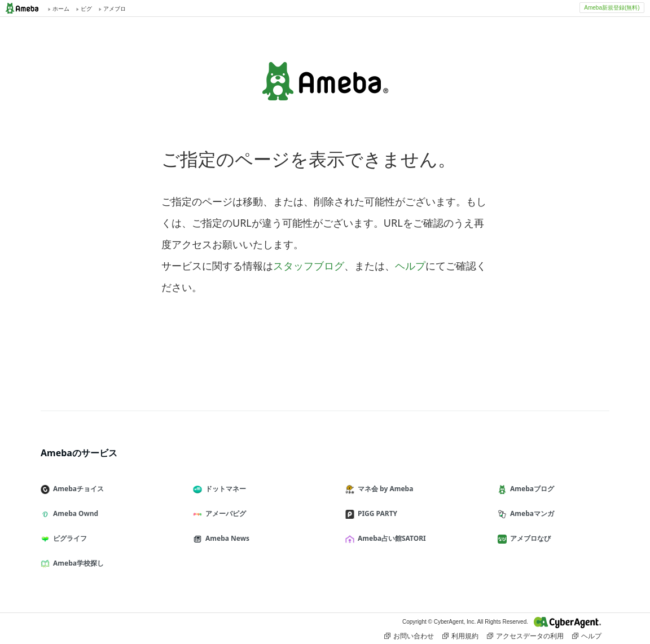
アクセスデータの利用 (525, 636)
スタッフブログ (309, 266)
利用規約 (460, 636)
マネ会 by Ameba (384, 489)
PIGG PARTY (376, 513)
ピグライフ (68, 538)
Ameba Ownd (74, 513)
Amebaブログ (530, 489)
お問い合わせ (409, 636)
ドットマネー (224, 489)
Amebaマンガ (530, 513)
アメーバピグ (224, 513)
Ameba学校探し (77, 563)
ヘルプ (410, 266)
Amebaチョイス (77, 489)
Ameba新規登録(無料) (612, 8)
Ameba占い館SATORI (390, 538)
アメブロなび (529, 538)
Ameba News (226, 538)
